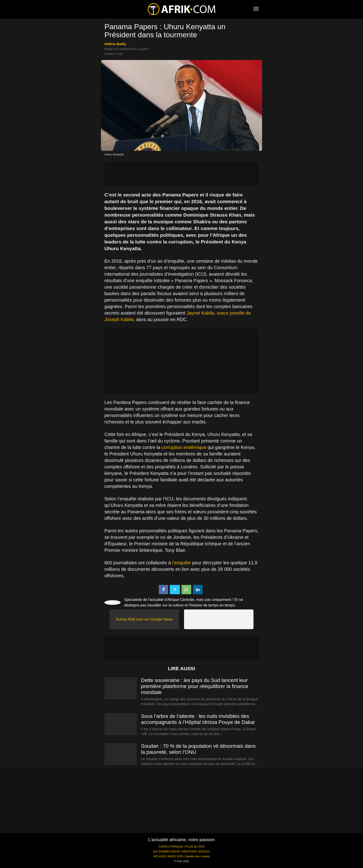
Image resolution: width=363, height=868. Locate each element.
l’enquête (181, 563)
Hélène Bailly (115, 44)
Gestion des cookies (198, 856)
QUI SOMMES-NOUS (166, 852)
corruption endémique (184, 447)
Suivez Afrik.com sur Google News (144, 619)
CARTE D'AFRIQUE (171, 847)
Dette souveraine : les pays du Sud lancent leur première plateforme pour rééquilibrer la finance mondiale (195, 686)
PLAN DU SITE (195, 847)
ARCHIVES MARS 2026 (168, 856)
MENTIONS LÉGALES (196, 852)
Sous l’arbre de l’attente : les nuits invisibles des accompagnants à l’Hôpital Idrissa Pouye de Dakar (198, 719)
